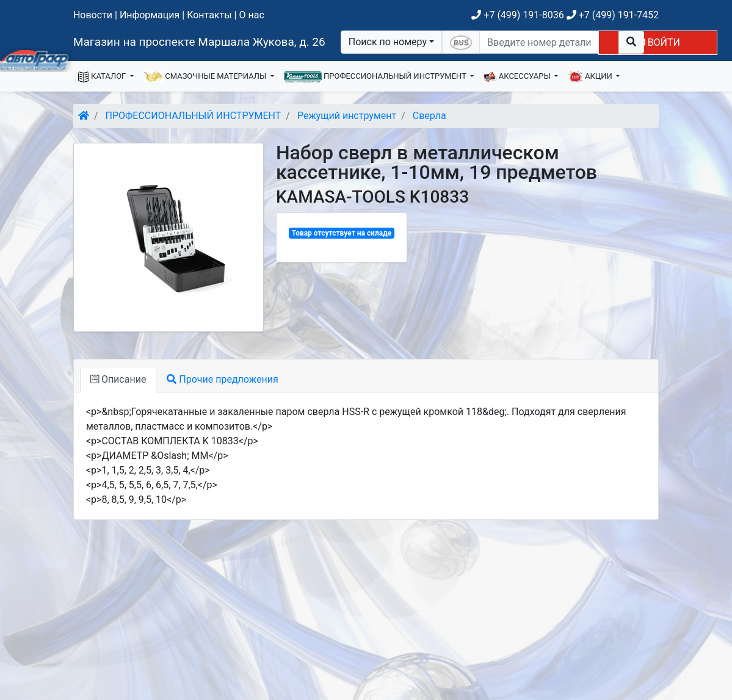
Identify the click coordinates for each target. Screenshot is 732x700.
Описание (118, 379)
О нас (251, 15)
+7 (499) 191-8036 (517, 15)
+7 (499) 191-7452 (613, 15)
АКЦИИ (591, 77)
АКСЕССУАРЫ (518, 77)
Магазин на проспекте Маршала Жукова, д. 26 (199, 42)
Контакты (209, 15)
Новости (93, 15)
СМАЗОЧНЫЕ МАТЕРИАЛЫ (206, 77)
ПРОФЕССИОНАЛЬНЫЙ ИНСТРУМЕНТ (376, 77)
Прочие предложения (222, 379)
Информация (150, 15)
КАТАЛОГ (103, 77)
